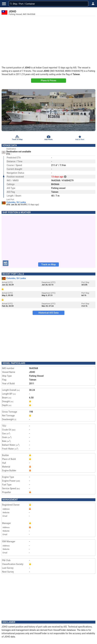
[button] (93, 4)
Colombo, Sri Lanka (16, 202)
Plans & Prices (49, 80)
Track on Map (48, 264)
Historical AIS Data (48, 313)
